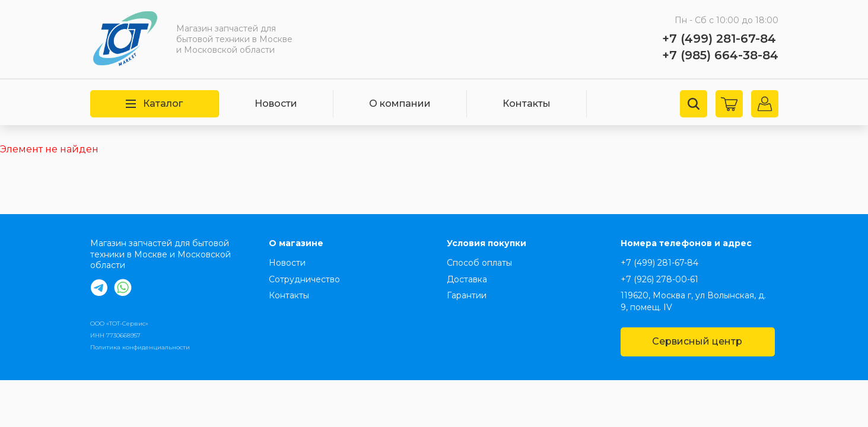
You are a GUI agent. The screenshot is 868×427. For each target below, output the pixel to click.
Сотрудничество (304, 279)
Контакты (527, 103)
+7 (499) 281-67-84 (719, 39)
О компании (400, 103)
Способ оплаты (479, 263)
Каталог (154, 103)
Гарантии (467, 295)
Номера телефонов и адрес (686, 243)
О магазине (296, 243)
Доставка (467, 279)
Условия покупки (487, 243)
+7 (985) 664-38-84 (720, 55)
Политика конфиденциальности (140, 347)
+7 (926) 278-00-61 (659, 279)
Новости (276, 103)
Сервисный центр (697, 341)
